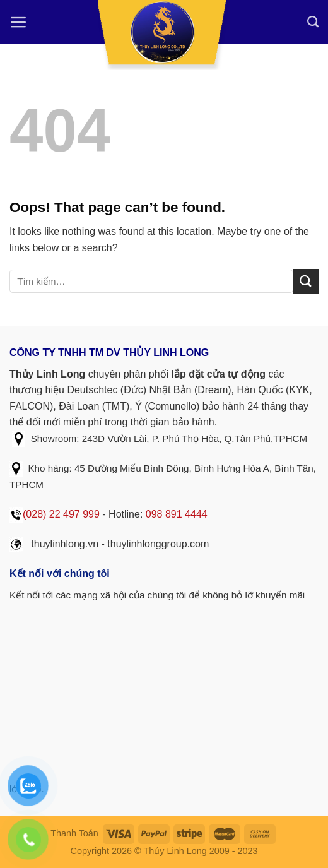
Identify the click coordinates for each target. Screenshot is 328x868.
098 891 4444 (177, 514)
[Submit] (306, 281)
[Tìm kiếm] (313, 22)
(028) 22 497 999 (61, 514)
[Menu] (19, 22)
